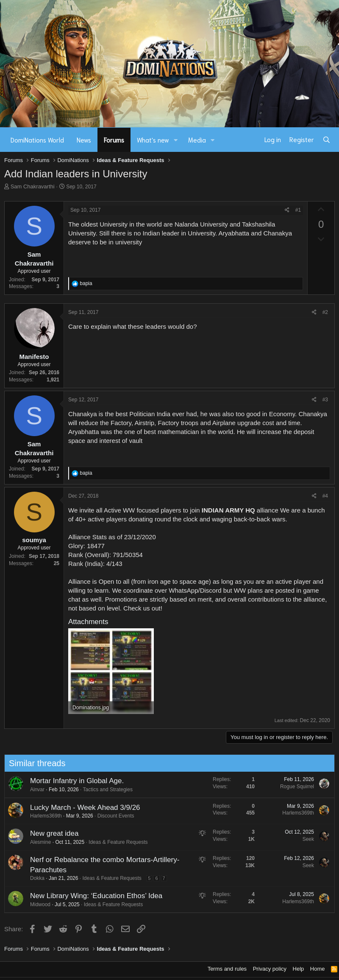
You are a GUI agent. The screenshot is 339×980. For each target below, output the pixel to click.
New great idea (51, 833)
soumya (34, 540)
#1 (298, 210)
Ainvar (34, 790)
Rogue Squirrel (294, 787)
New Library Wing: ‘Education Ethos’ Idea (93, 896)
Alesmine (37, 842)
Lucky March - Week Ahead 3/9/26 (82, 808)
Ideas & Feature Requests (115, 842)
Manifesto (34, 357)
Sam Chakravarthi (33, 186)
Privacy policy (270, 969)
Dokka (34, 878)
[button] (176, 140)
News (84, 140)
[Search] (326, 140)
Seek (305, 839)
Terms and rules (227, 969)
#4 (325, 496)
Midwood (37, 904)
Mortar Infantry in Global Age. (74, 781)
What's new (153, 140)
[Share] (287, 210)
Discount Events (113, 816)
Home (318, 969)
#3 (325, 400)
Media (197, 140)
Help (299, 969)
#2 (325, 312)
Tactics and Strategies (104, 790)
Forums (114, 140)
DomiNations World (37, 140)
